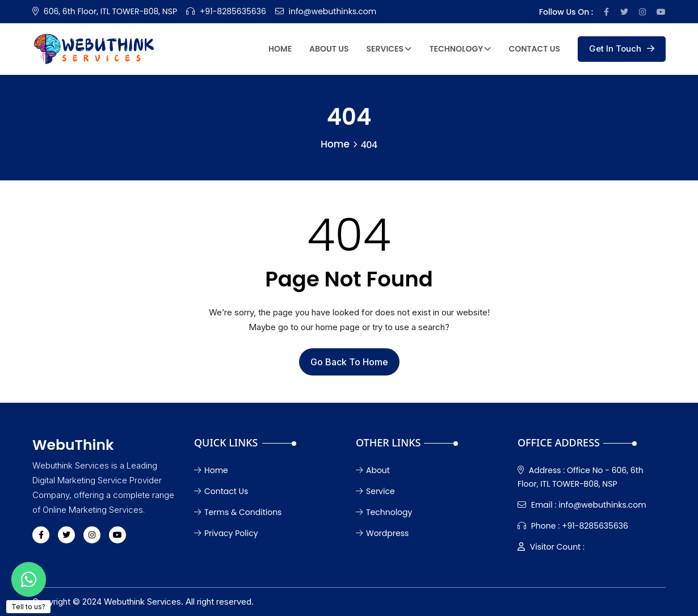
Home (280, 49)
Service (375, 491)
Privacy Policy (226, 533)
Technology (460, 49)
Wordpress (382, 533)
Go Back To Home (349, 362)
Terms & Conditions (238, 512)
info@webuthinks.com (333, 11)
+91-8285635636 (233, 11)
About (373, 470)
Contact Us (534, 49)
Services (389, 49)
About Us (329, 49)
